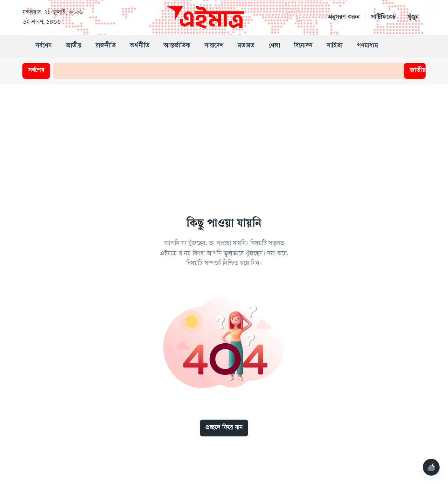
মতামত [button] (246, 46)
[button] (399, 46)
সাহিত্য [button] (335, 46)
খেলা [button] (274, 46)
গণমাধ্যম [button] (367, 46)
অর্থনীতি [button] (140, 46)
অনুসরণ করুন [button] (344, 17)
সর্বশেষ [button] (44, 46)
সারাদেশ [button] (214, 46)
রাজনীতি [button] (106, 46)
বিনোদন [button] (303, 46)
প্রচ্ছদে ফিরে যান (224, 428)
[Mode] (431, 467)
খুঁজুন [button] (413, 17)
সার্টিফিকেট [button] (383, 17)
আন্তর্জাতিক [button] (177, 46)
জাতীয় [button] (74, 46)
